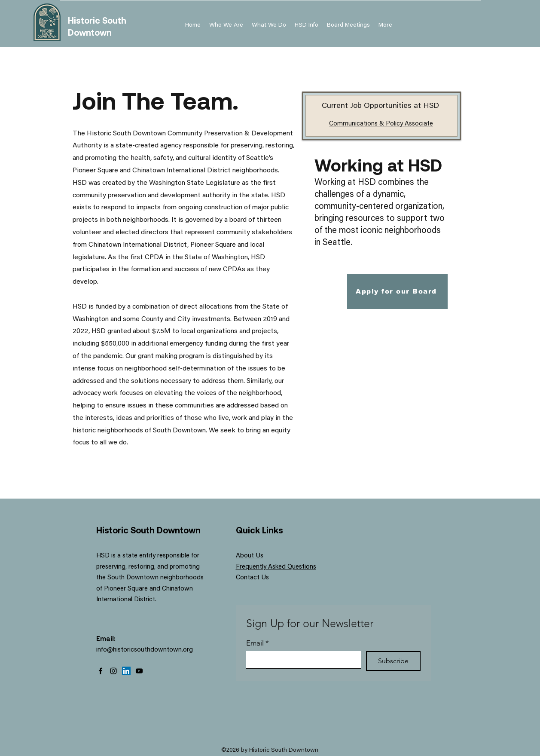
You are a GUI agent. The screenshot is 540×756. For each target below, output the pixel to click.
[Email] (301, 660)
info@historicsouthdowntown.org (145, 650)
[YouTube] (139, 671)
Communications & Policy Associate (381, 124)
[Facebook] (101, 671)
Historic (85, 20)
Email (258, 643)
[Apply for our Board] (397, 291)
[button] (307, 25)
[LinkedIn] (126, 671)
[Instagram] (113, 671)
